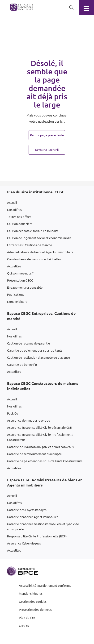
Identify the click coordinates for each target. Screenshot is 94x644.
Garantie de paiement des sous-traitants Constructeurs (45, 461)
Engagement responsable (25, 287)
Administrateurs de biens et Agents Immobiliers (40, 252)
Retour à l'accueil (47, 150)
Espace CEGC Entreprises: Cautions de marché (41, 316)
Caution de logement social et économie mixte (39, 238)
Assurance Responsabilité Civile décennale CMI (39, 427)
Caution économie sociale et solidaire (33, 231)
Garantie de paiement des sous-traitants (35, 350)
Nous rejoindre (17, 301)
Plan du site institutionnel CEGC (36, 192)
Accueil (12, 202)
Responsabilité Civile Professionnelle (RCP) (37, 536)
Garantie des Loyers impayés (27, 510)
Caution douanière (20, 224)
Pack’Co (13, 413)
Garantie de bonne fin (22, 364)
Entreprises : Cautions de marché (30, 245)
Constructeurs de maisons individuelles (34, 259)
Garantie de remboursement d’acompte (34, 454)
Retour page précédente (47, 135)
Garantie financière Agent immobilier (32, 517)
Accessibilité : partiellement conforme (45, 585)
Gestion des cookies (33, 601)
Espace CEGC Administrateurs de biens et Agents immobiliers (45, 482)
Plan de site (27, 617)
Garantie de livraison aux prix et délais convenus (40, 447)
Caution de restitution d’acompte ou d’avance (38, 357)
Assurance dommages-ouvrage (29, 420)
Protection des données (35, 609)
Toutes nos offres (19, 217)
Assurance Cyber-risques (24, 543)
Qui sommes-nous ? (20, 273)
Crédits (24, 625)
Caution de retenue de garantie (28, 343)
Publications (16, 294)
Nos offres (14, 210)
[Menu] (86, 8)
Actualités (14, 266)
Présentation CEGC (20, 280)
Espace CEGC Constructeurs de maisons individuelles (43, 386)
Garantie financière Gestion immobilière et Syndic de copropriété (43, 526)
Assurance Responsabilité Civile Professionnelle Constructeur (40, 437)
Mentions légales (31, 593)
